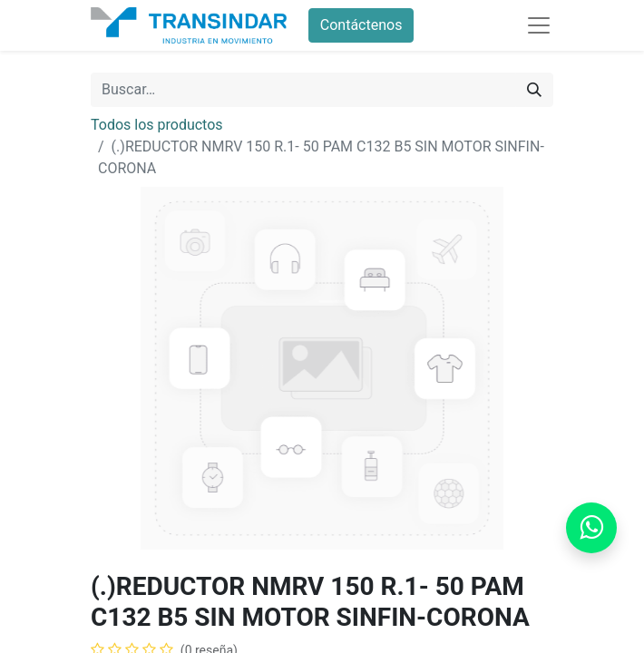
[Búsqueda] (534, 90)
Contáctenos (361, 25)
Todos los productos (157, 125)
